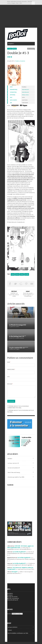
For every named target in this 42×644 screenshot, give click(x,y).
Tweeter (15, 284)
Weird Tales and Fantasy (14, 475)
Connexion (10, 597)
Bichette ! (10, 461)
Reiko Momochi (25, 90)
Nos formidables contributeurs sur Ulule (18, 635)
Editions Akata (25, 95)
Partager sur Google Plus (21, 284)
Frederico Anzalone (20, 61)
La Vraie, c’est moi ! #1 (13, 465)
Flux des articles (12, 599)
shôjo (22, 274)
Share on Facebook (10, 284)
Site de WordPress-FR (13, 602)
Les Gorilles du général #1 (19, 554)
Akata (13, 274)
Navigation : (33, 3)
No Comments (31, 49)
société (27, 274)
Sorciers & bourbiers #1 (14, 470)
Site (8, 377)
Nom (9, 362)
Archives (9, 616)
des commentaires (13, 601)
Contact (10, 632)
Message (10, 384)
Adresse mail (11, 369)
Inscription (10, 596)
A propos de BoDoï (12, 629)
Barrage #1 (15, 574)
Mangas (15, 49)
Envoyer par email (32, 284)
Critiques (10, 49)
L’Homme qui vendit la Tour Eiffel (16, 479)
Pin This (26, 284)
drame (17, 274)
